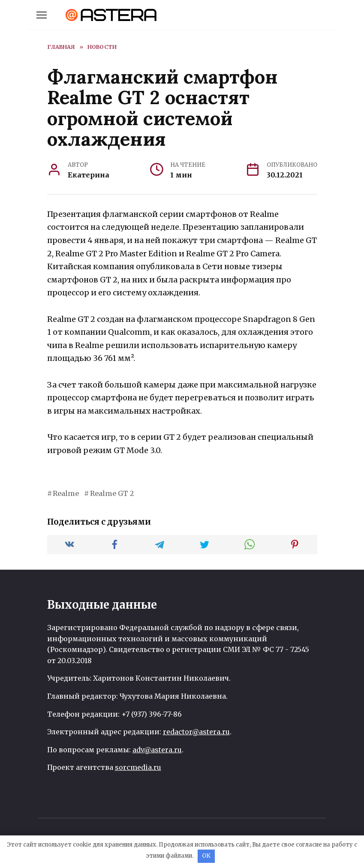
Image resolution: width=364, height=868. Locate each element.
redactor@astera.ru (196, 732)
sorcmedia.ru (138, 767)
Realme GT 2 (112, 493)
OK (206, 856)
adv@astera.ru (157, 750)
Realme (66, 493)
